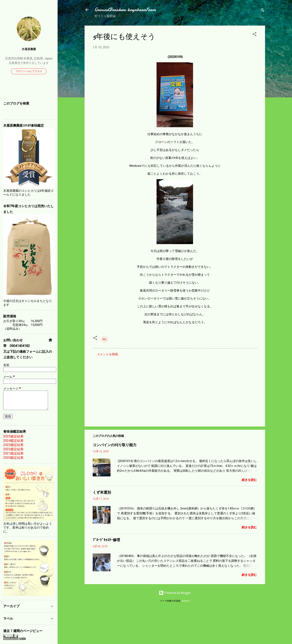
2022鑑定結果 (13, 449)
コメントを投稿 (107, 354)
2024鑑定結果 (13, 441)
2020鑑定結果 (13, 458)
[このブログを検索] (29, 111)
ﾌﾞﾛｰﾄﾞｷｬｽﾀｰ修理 (106, 540)
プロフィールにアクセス (29, 71)
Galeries (186, 601)
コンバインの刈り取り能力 (115, 445)
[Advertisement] (175, 389)
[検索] (263, 11)
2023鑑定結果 (13, 445)
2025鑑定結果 (13, 436)
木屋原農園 (29, 49)
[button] (254, 35)
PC (105, 339)
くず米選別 (102, 493)
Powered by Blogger (175, 593)
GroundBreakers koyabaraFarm (125, 10)
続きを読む (249, 480)
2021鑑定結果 (13, 453)
